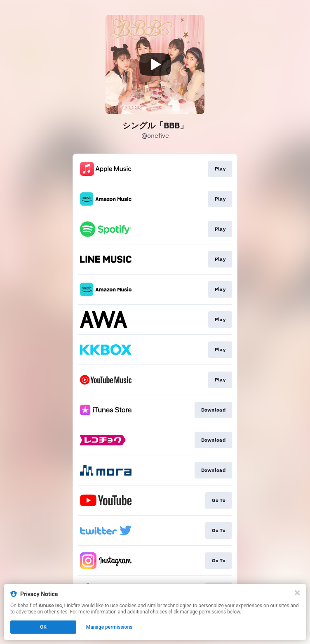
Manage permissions (109, 627)
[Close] (297, 593)
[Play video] (155, 64)
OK (43, 627)
